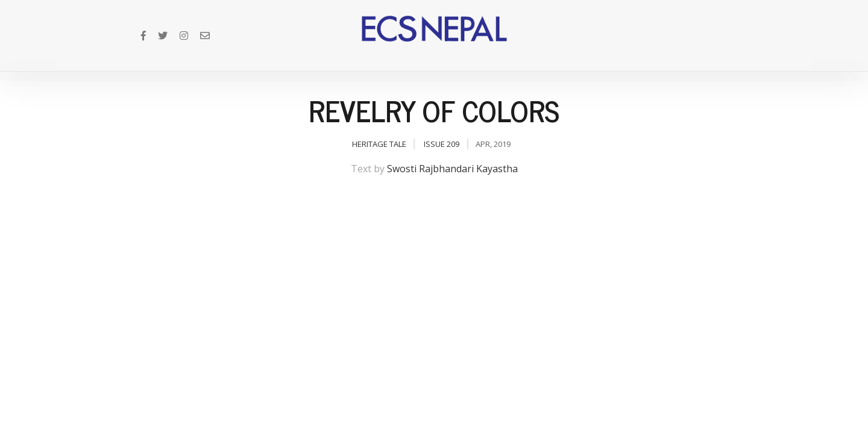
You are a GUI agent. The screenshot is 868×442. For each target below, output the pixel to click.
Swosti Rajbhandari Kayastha (452, 169)
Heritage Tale (379, 144)
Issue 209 (442, 144)
